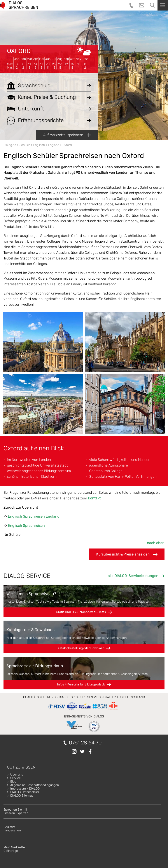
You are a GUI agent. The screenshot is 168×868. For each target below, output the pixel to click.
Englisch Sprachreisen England (34, 516)
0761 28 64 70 (85, 743)
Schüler (25, 145)
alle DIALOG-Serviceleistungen (133, 576)
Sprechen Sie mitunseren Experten (16, 811)
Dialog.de (10, 145)
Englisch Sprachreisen (26, 526)
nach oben (156, 543)
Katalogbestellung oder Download (81, 648)
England (54, 145)
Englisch (39, 145)
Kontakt (94, 498)
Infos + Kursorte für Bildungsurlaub (81, 684)
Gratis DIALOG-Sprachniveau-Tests (81, 612)
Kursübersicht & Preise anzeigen (127, 554)
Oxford (19, 51)
